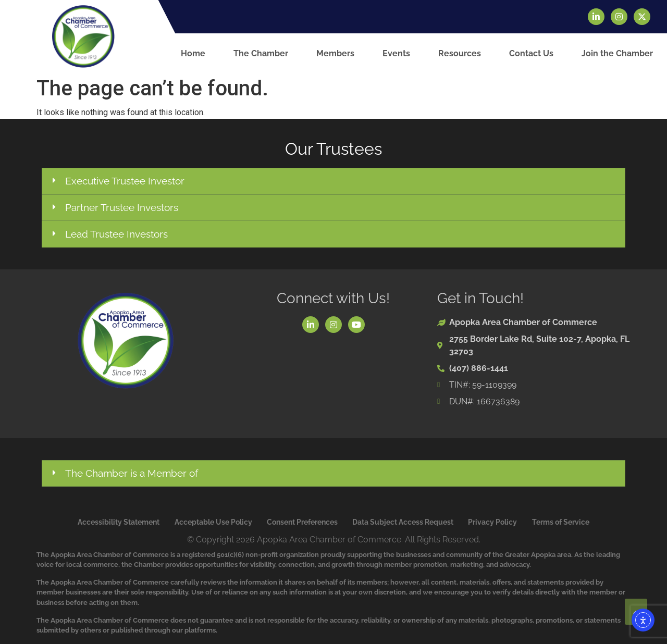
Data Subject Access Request (403, 522)
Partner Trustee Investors (122, 207)
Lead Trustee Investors (116, 234)
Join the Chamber (617, 53)
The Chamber (261, 53)
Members (335, 53)
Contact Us (531, 53)
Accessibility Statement (119, 522)
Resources (460, 53)
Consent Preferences (302, 522)
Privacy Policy (492, 522)
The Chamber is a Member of (132, 473)
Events (396, 53)
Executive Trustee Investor (125, 181)
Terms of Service (561, 522)
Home (193, 53)
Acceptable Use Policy (213, 522)
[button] (333, 181)
